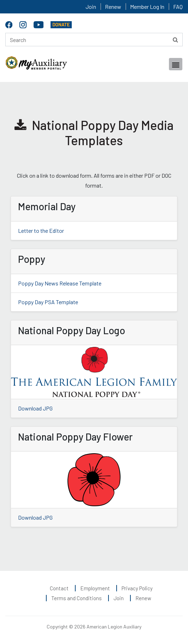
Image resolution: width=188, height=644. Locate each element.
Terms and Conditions (77, 598)
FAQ (178, 7)
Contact (59, 588)
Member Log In (147, 7)
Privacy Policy (137, 588)
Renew (113, 7)
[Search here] (94, 40)
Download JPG (35, 408)
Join (91, 7)
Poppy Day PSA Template (48, 302)
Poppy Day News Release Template (60, 283)
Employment (95, 588)
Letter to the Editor (41, 231)
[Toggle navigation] (176, 64)
